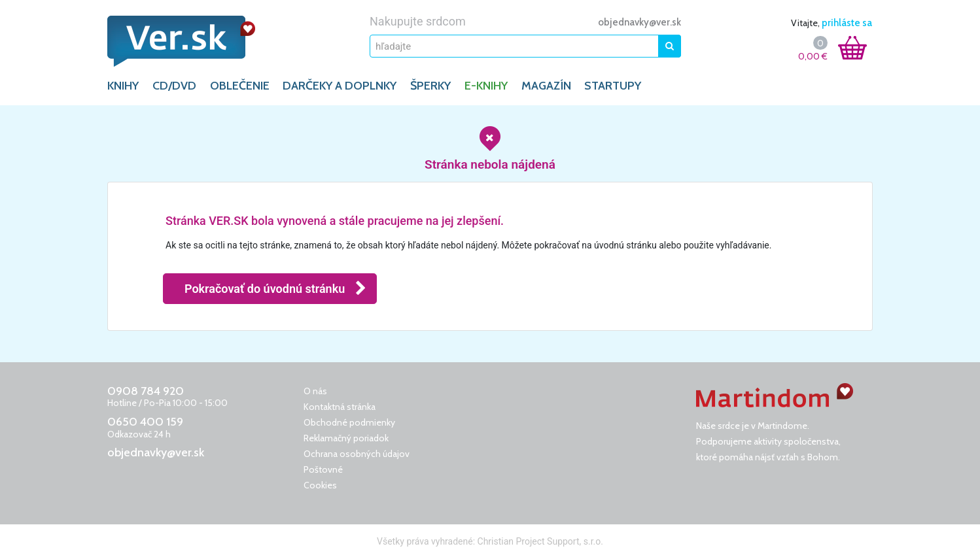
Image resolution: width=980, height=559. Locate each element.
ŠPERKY (430, 86)
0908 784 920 (146, 391)
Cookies (320, 485)
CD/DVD (174, 86)
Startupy (613, 86)
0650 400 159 (145, 422)
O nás (315, 391)
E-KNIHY (486, 86)
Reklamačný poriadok (346, 438)
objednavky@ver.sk (639, 22)
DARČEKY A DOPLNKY (340, 86)
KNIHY (123, 86)
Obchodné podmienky (349, 422)
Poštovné (323, 469)
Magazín (546, 86)
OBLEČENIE (240, 86)
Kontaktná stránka (340, 407)
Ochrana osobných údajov (357, 454)
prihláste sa (847, 23)
